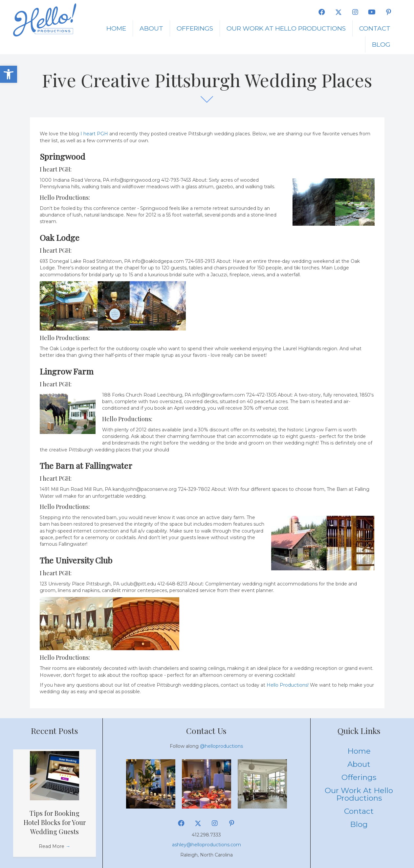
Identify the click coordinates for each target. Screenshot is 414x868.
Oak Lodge (60, 237)
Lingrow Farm (67, 371)
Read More (54, 846)
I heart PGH (94, 134)
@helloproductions (221, 746)
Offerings (195, 28)
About (151, 28)
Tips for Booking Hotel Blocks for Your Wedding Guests (55, 822)
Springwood (62, 156)
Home (116, 28)
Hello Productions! (288, 685)
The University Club (76, 560)
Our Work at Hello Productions (286, 28)
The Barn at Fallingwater (86, 465)
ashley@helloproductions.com (207, 845)
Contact (375, 28)
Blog (381, 45)
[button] (9, 74)
